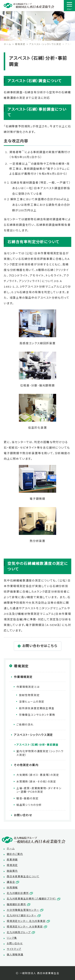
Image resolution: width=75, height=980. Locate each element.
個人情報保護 (15, 955)
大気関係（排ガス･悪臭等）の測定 (38, 775)
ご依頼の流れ (25, 725)
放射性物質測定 (29, 695)
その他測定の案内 (26, 765)
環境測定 (20, 44)
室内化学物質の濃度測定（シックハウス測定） (40, 753)
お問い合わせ (23, 815)
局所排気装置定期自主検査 (37, 708)
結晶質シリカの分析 (29, 805)
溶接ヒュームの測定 (32, 702)
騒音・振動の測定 (27, 798)
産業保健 (12, 860)
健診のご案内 (15, 854)
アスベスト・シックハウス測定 (45, 44)
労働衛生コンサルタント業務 (37, 715)
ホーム (7, 44)
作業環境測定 (23, 677)
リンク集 (12, 938)
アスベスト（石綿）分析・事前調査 (37, 745)
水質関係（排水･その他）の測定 (36, 782)
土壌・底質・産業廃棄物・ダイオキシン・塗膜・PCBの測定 (39, 790)
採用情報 (12, 888)
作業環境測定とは (28, 687)
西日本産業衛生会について (23, 876)
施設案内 (12, 871)
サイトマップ (14, 949)
